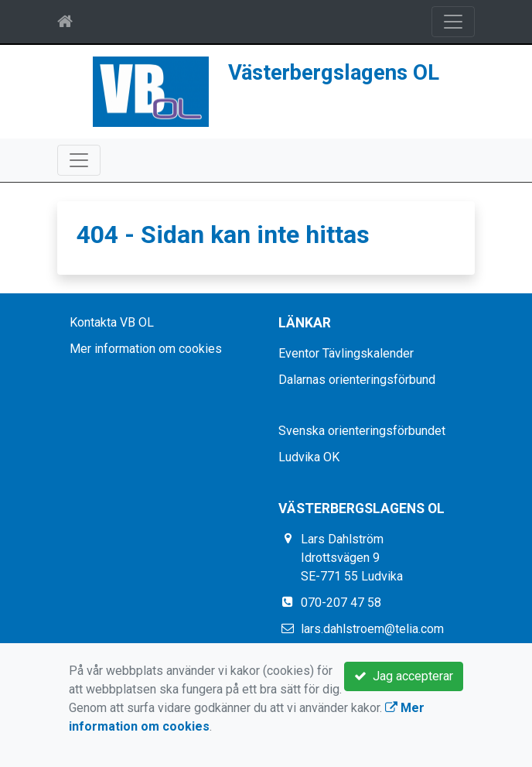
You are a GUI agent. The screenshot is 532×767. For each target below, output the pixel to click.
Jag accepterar (404, 676)
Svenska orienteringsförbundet (362, 431)
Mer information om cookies (146, 349)
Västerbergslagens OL (334, 72)
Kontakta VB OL (112, 322)
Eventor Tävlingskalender (346, 353)
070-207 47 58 (341, 603)
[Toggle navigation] (453, 22)
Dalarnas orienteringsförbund (357, 380)
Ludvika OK (309, 457)
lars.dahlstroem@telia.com (372, 629)
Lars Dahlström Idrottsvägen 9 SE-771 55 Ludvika (352, 558)
